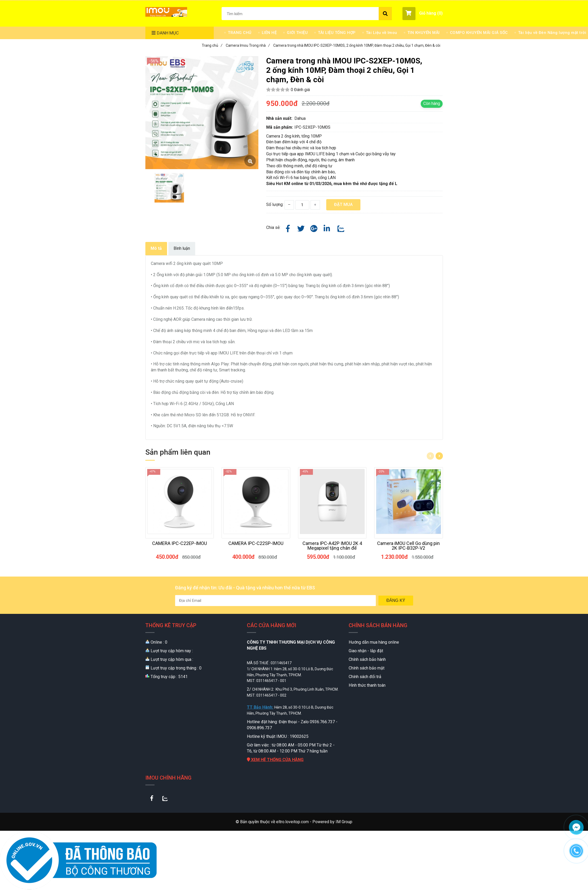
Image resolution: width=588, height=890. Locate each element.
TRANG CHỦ (240, 33)
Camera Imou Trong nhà (248, 45)
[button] (423, 14)
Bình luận (182, 248)
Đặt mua (343, 204)
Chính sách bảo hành (367, 659)
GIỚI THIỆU (297, 33)
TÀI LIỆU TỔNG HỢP (337, 33)
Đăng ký (396, 600)
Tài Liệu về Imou (382, 33)
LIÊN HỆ (269, 33)
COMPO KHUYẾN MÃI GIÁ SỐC (479, 33)
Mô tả (156, 248)
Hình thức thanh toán (367, 685)
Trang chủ (212, 45)
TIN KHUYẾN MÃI (424, 33)
